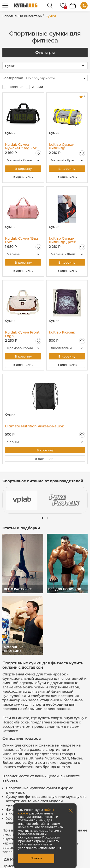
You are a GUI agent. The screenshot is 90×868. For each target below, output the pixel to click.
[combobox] (56, 78)
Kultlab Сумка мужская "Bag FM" (21, 146)
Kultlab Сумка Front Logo (22, 334)
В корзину (23, 169)
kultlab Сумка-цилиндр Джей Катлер (63, 240)
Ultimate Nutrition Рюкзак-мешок (34, 426)
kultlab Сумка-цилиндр (61, 146)
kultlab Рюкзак (62, 333)
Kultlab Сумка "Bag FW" (22, 240)
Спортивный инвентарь (22, 16)
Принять (36, 858)
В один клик (23, 177)
